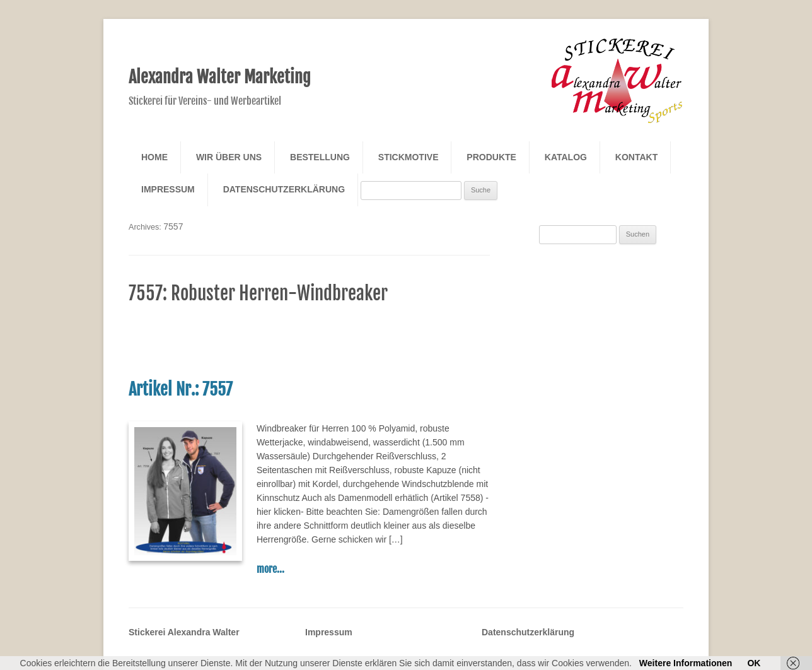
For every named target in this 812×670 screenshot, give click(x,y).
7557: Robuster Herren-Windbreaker (258, 293)
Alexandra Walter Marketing (220, 77)
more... (270, 569)
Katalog (566, 157)
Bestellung (320, 157)
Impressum (168, 189)
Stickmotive (409, 157)
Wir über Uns (229, 157)
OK (754, 663)
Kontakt (636, 157)
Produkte (491, 157)
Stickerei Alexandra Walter (184, 632)
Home (154, 157)
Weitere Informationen (686, 663)
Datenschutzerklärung (284, 189)
